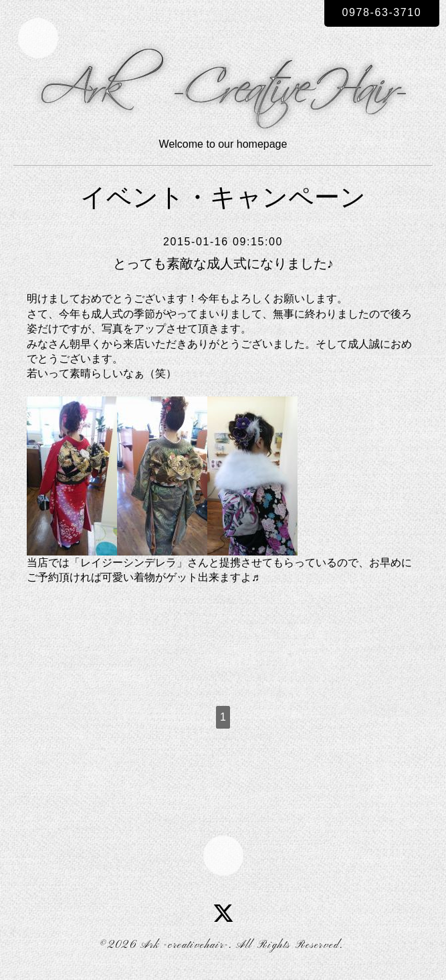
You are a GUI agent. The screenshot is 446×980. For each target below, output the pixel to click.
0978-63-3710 (382, 12)
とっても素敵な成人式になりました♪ (223, 263)
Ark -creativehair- (185, 945)
